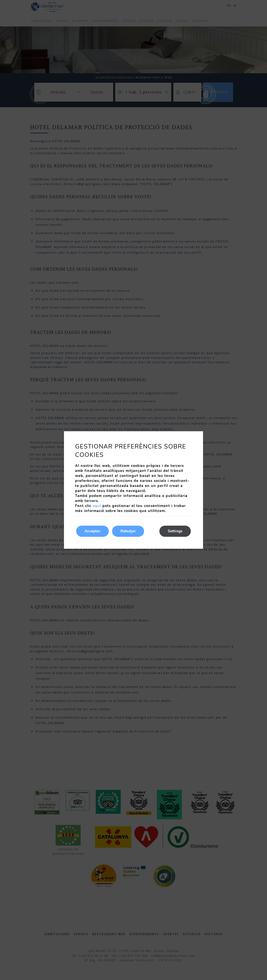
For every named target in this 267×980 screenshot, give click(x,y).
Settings (175, 531)
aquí (97, 506)
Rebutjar (128, 531)
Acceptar (92, 531)
